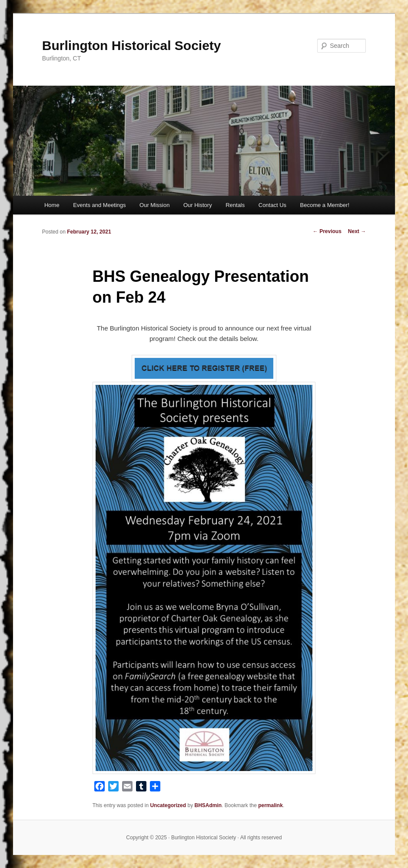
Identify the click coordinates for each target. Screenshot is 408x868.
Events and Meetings (99, 205)
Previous (327, 231)
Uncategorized (168, 805)
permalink (270, 805)
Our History (198, 205)
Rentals (235, 205)
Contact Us (272, 205)
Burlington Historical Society (132, 45)
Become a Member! (325, 205)
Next (357, 231)
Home (52, 205)
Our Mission (154, 205)
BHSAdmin (208, 805)
